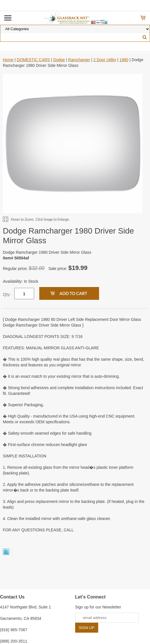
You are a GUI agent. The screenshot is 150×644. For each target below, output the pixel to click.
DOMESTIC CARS (33, 60)
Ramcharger (79, 60)
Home (8, 60)
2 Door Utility (105, 60)
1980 (124, 60)
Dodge (59, 60)
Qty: (7, 294)
